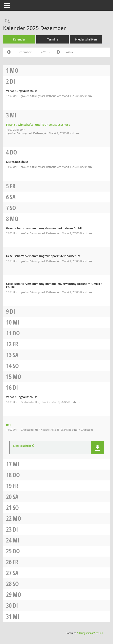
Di (13, 81)
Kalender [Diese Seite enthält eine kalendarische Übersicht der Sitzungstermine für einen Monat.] (19, 39)
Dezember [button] (26, 52)
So (13, 208)
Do (13, 152)
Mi (13, 115)
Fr (13, 186)
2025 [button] (46, 52)
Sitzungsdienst (90, 633)
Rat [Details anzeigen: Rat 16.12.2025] (8, 425)
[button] (97, 448)
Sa (13, 197)
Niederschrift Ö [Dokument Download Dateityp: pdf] (24, 446)
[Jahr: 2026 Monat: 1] (58, 52)
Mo (14, 70)
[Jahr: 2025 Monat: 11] (9, 52)
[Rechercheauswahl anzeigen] (6, 21)
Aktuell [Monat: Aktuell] (71, 52)
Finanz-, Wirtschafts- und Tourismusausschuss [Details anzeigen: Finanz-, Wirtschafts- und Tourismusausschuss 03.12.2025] (38, 125)
